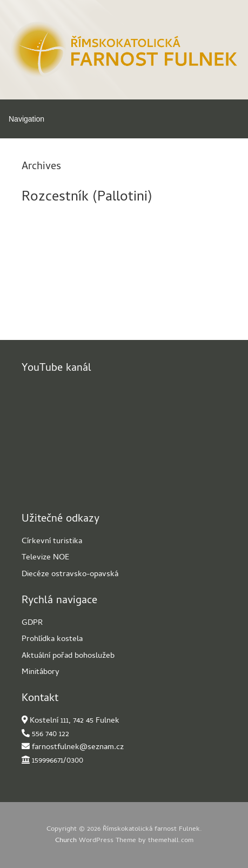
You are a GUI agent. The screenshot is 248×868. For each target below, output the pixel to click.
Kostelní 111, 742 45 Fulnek (75, 721)
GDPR (32, 623)
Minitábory (41, 672)
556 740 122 (51, 735)
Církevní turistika (52, 542)
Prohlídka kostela (52, 639)
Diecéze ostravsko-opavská (70, 575)
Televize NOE (45, 558)
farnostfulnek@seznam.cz (78, 747)
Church (66, 841)
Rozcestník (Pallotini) (87, 198)
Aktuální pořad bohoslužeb (68, 656)
